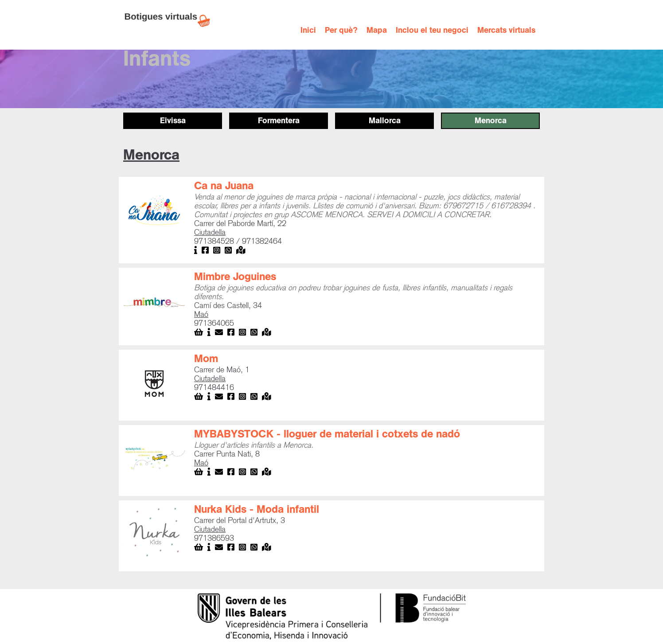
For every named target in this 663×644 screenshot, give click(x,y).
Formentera (279, 121)
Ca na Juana (224, 186)
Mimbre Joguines (235, 277)
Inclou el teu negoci (432, 30)
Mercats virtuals (506, 30)
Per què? (341, 30)
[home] (172, 20)
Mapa (377, 30)
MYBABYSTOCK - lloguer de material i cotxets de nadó (327, 434)
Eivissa (173, 121)
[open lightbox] (154, 212)
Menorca (491, 121)
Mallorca (385, 121)
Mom (206, 359)
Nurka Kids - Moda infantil (257, 509)
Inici (308, 30)
